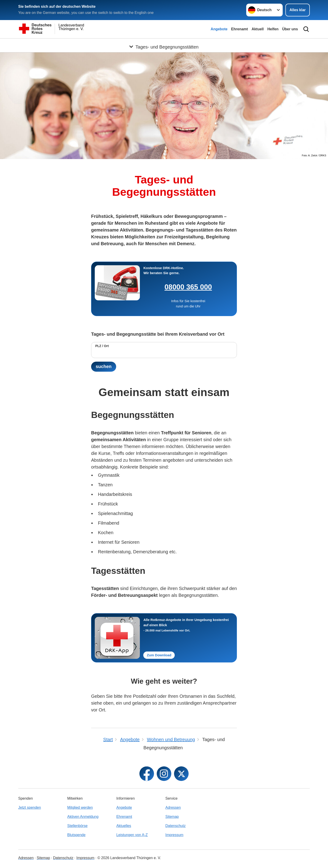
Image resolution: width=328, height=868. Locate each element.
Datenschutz (176, 826)
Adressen (173, 807)
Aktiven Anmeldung (83, 817)
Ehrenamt (240, 29)
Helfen (273, 29)
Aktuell (258, 29)
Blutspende (76, 835)
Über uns (290, 29)
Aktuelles (124, 826)
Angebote (219, 29)
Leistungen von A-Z (132, 835)
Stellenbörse (77, 826)
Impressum (174, 835)
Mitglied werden (80, 807)
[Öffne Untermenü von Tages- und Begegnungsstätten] (164, 44)
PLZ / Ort (102, 346)
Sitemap (172, 817)
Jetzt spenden (30, 807)
